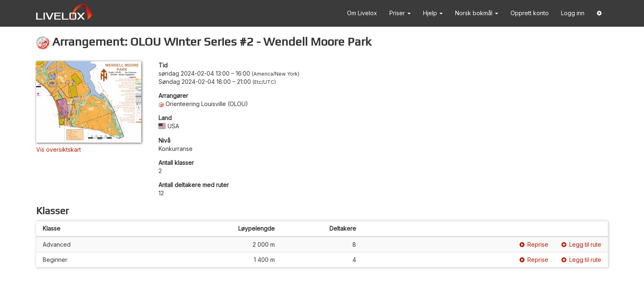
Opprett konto (530, 13)
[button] (599, 13)
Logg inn (573, 13)
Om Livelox (362, 13)
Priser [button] (400, 13)
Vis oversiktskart (59, 149)
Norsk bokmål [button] (477, 13)
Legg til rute (581, 244)
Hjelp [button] (433, 13)
